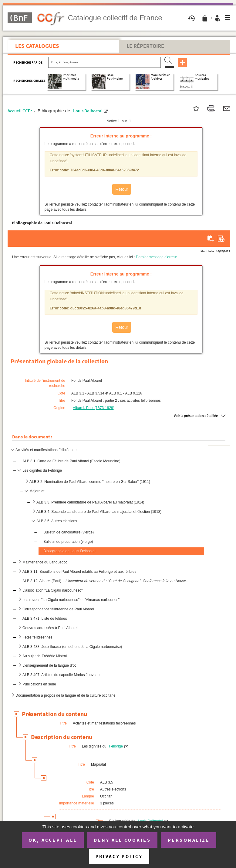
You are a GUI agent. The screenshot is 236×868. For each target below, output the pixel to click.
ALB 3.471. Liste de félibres (45, 619)
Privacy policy (119, 856)
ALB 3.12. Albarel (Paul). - (106, 581)
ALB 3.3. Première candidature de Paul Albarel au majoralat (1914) (90, 502)
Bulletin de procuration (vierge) (68, 542)
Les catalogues (37, 46)
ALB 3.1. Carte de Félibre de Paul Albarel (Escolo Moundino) (71, 461)
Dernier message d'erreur (156, 257)
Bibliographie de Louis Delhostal (69, 551)
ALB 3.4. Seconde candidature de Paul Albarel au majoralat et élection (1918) (99, 512)
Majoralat (37, 491)
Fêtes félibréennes (37, 637)
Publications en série (39, 684)
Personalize (189, 840)
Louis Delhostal (88, 111)
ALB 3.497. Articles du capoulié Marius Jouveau (61, 675)
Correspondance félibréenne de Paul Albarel (58, 609)
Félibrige (116, 746)
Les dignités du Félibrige (42, 470)
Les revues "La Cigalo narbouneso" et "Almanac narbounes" (71, 600)
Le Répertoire (145, 46)
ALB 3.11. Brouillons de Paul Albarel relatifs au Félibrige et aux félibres (79, 572)
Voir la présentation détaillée (196, 416)
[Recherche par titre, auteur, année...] (105, 62)
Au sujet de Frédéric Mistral (45, 656)
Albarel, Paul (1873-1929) (94, 408)
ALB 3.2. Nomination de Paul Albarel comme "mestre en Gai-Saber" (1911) (90, 482)
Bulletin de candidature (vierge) (69, 532)
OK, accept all (53, 840)
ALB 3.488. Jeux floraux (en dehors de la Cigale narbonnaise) (72, 647)
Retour (122, 189)
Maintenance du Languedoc (45, 562)
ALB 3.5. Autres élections (57, 521)
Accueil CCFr (20, 111)
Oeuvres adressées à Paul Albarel (50, 628)
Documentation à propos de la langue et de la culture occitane (66, 695)
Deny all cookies (122, 840)
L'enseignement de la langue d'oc (49, 665)
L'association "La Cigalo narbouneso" (52, 590)
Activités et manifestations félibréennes (47, 450)
